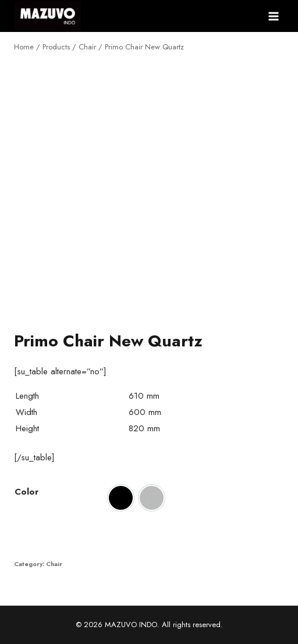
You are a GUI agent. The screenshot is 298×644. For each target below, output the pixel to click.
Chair (54, 564)
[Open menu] (273, 16)
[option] (121, 498)
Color (26, 492)
